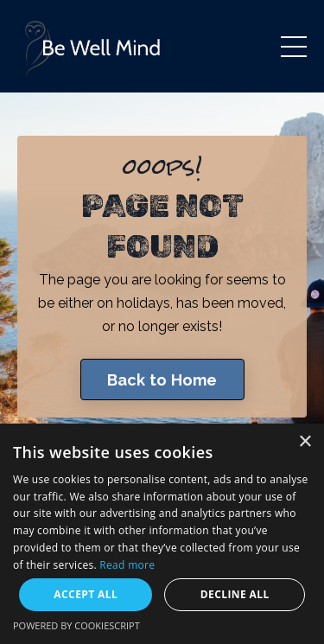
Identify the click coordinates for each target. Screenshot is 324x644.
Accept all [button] (86, 594)
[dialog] (162, 534)
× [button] (305, 442)
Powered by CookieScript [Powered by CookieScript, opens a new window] (76, 625)
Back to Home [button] (162, 380)
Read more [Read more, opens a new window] (127, 565)
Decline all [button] (235, 594)
